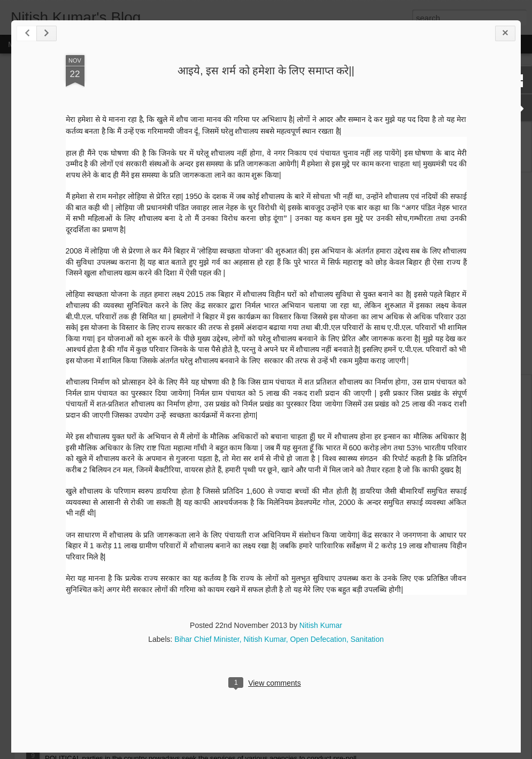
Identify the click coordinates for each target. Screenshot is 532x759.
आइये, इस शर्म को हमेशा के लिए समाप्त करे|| (266, 71)
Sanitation (367, 639)
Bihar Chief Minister (207, 639)
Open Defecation (318, 639)
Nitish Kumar (321, 625)
